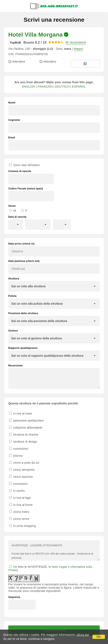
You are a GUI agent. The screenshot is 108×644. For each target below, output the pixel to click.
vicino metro (19, 512)
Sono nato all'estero (24, 165)
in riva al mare (21, 413)
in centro (17, 491)
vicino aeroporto (22, 470)
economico (18, 484)
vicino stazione (21, 477)
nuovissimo (19, 449)
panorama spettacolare (26, 421)
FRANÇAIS (45, 87)
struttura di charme (24, 435)
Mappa (78, 49)
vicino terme (19, 519)
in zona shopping (22, 526)
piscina (16, 456)
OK (99, 637)
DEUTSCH (62, 87)
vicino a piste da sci (24, 463)
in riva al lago (20, 498)
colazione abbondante (26, 428)
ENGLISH (29, 87)
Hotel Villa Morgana (35, 35)
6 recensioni (76, 42)
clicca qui (83, 635)
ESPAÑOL (79, 87)
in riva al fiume (21, 505)
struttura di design (23, 442)
